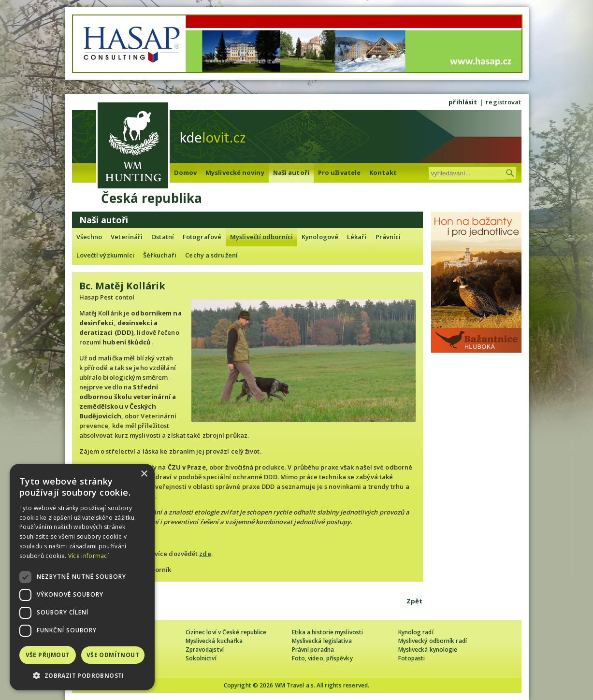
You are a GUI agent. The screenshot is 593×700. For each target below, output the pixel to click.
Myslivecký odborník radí (433, 641)
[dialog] (82, 577)
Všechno (89, 237)
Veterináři (127, 237)
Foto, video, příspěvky (322, 658)
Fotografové (202, 237)
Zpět (414, 601)
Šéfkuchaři (160, 255)
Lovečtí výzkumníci (106, 255)
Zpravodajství (205, 650)
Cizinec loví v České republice (226, 632)
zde (205, 554)
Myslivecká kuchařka (214, 641)
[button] (82, 676)
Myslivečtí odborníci (261, 237)
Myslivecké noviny (235, 172)
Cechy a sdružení (211, 255)
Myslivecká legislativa (322, 641)
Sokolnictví (201, 658)
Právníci (388, 237)
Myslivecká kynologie (428, 650)
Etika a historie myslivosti (328, 632)
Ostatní (163, 237)
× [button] (144, 474)
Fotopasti (412, 658)
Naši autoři (291, 172)
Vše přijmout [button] (48, 655)
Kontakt (383, 172)
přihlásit (463, 102)
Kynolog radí (416, 632)
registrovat (503, 102)
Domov (186, 172)
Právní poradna (313, 650)
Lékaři (357, 237)
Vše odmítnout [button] (113, 655)
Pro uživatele (339, 172)
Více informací (88, 556)
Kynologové (320, 237)
